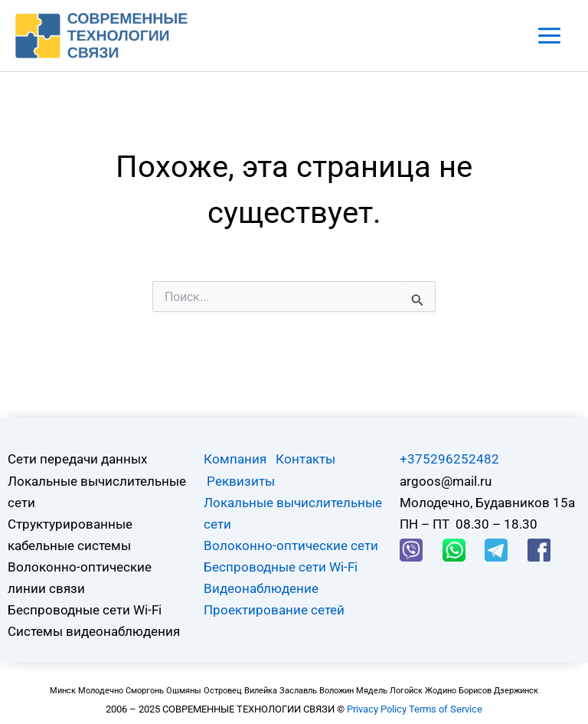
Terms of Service (446, 709)
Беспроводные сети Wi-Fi (281, 567)
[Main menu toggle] (550, 36)
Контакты (305, 459)
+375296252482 (449, 459)
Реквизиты (241, 481)
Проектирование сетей (274, 610)
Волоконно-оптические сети (291, 545)
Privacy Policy (377, 709)
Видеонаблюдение (261, 588)
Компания (235, 459)
